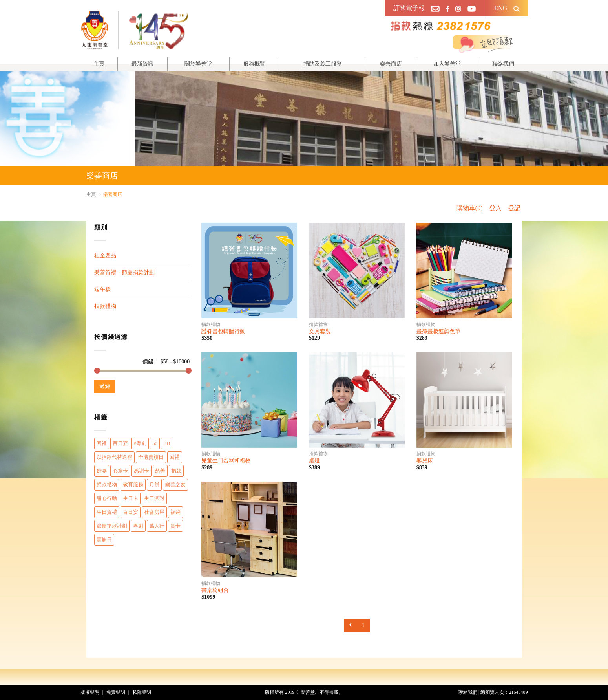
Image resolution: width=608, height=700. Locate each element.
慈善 (160, 471)
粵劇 (138, 526)
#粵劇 (140, 443)
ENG (501, 8)
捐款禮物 (105, 306)
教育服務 (133, 485)
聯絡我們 (503, 64)
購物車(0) (470, 208)
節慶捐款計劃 (112, 526)
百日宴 (120, 443)
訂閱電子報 (409, 8)
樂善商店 (391, 64)
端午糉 (102, 289)
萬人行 (157, 526)
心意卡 (120, 471)
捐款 (176, 471)
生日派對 (154, 498)
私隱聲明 (142, 692)
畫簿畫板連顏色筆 (438, 331)
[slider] (97, 371)
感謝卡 (142, 471)
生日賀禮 (107, 512)
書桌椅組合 (215, 590)
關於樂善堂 (198, 64)
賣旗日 (104, 540)
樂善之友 (175, 485)
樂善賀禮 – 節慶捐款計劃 (124, 272)
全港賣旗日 (151, 457)
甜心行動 (107, 498)
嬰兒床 (425, 461)
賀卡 (175, 526)
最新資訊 (142, 64)
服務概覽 (254, 64)
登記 (514, 208)
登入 (495, 208)
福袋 (175, 512)
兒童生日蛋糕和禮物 (226, 461)
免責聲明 (116, 692)
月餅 (154, 485)
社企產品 (105, 256)
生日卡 (131, 498)
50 (155, 443)
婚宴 (102, 471)
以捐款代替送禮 (114, 457)
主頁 (99, 64)
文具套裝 (320, 331)
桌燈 (314, 461)
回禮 (102, 443)
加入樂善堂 (447, 64)
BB (167, 443)
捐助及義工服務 (323, 64)
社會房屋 (154, 512)
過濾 (105, 386)
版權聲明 (90, 692)
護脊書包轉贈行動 (223, 331)
